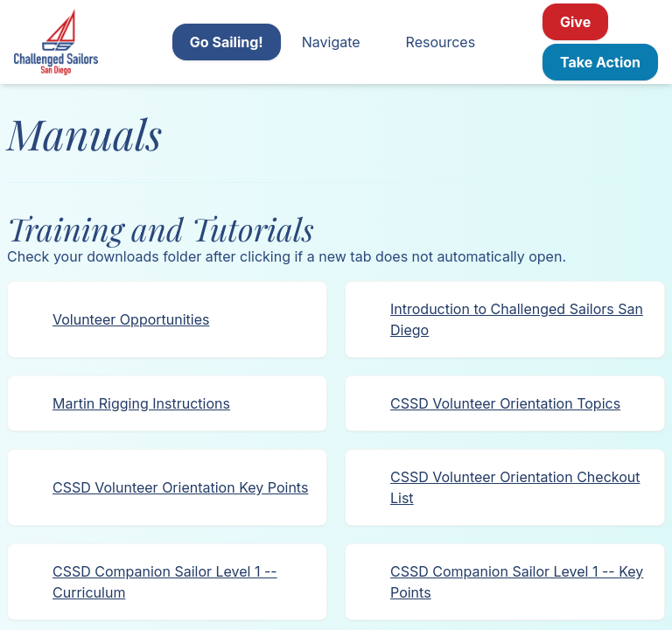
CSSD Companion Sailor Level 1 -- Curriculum (165, 582)
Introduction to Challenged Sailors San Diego (517, 319)
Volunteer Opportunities (131, 319)
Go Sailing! (227, 42)
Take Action (600, 62)
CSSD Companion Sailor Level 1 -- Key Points (517, 582)
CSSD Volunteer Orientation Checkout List (515, 487)
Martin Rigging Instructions (141, 403)
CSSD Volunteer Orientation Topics (505, 403)
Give (575, 22)
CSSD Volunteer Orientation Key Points (180, 487)
